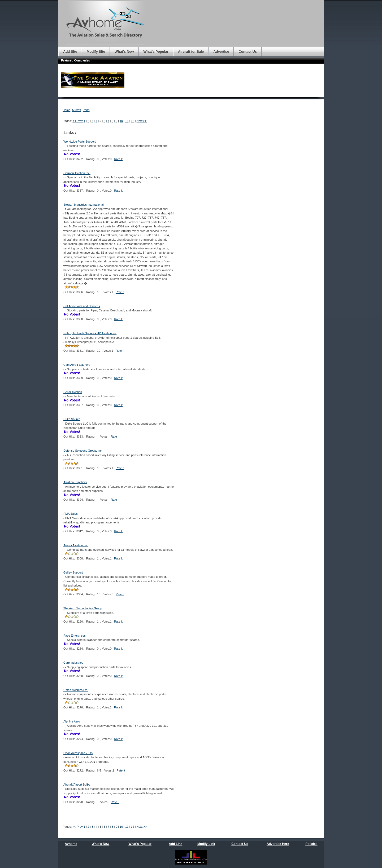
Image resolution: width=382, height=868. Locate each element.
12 (132, 121)
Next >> (142, 121)
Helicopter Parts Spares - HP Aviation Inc (90, 333)
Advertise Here (278, 844)
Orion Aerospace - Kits (78, 753)
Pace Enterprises (75, 636)
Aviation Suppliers (75, 482)
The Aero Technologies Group (83, 608)
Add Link (175, 844)
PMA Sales (71, 514)
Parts (86, 110)
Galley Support (73, 572)
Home (66, 110)
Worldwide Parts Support (79, 142)
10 (121, 121)
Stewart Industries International (84, 205)
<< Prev (78, 121)
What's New (101, 844)
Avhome (71, 844)
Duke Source (72, 419)
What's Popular (140, 844)
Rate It (118, 159)
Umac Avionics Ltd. (76, 690)
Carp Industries (73, 663)
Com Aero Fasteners (77, 365)
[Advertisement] (306, 186)
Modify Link (206, 844)
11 (127, 121)
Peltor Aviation (73, 392)
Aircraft (77, 110)
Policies (311, 844)
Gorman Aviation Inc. (77, 173)
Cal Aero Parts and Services (82, 306)
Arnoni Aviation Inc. (76, 545)
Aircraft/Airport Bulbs (77, 785)
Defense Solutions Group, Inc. (83, 451)
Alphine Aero (72, 721)
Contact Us (240, 844)
